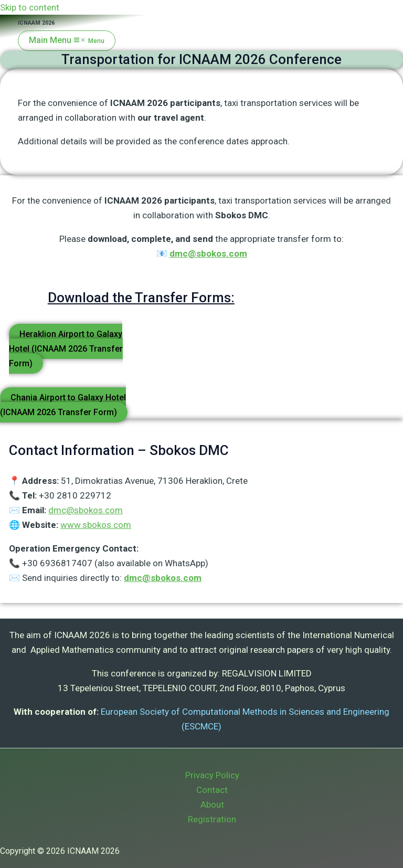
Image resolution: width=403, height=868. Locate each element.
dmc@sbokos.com (208, 253)
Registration (212, 819)
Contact (212, 790)
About (212, 805)
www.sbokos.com (96, 525)
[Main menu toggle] (67, 41)
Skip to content (30, 7)
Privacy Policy (212, 775)
